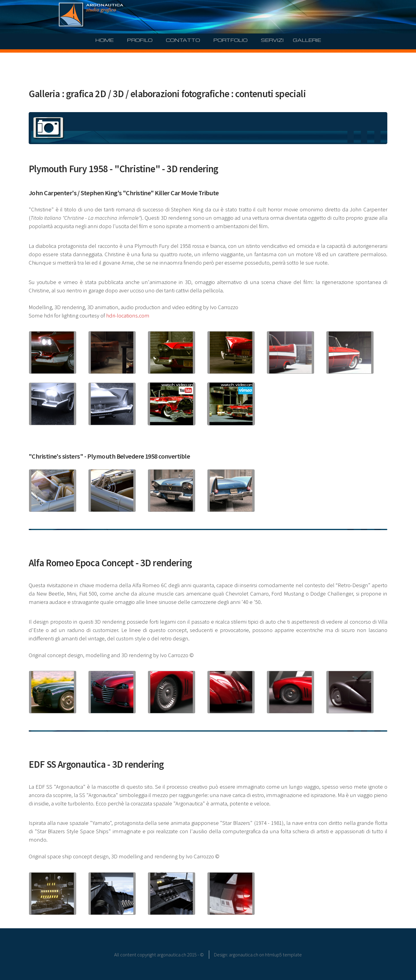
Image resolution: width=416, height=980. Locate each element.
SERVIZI (272, 39)
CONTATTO (183, 39)
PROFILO (140, 39)
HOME (104, 39)
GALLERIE (307, 39)
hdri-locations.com (128, 316)
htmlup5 (273, 955)
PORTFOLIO (230, 39)
